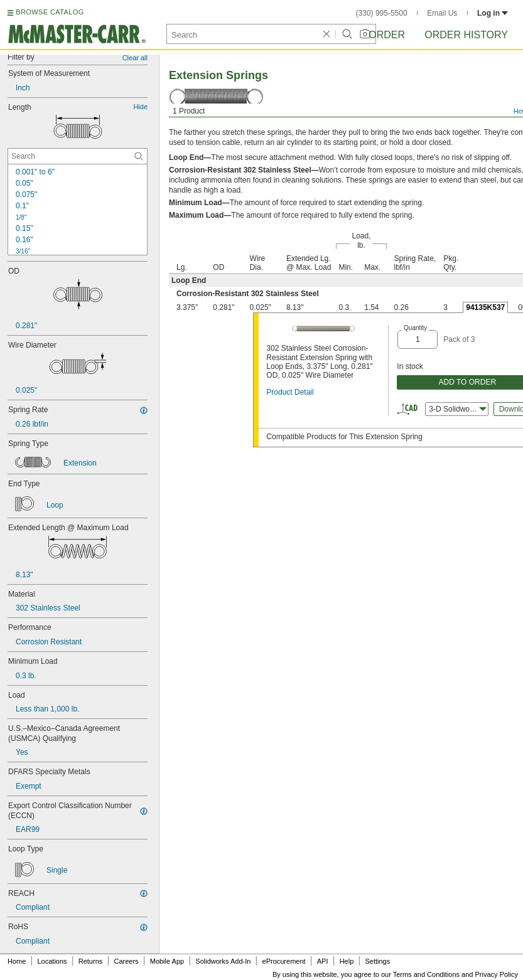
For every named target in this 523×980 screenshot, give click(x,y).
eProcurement (284, 961)
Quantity (415, 328)
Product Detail (290, 392)
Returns (91, 961)
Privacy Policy (497, 974)
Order (387, 35)
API (323, 961)
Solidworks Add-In (223, 961)
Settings (377, 961)
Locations (52, 961)
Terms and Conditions (426, 974)
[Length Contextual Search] (78, 156)
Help (347, 961)
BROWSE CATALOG (50, 12)
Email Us (442, 13)
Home (17, 961)
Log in (493, 13)
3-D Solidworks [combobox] (458, 409)
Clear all (135, 58)
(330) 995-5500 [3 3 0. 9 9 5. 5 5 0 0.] (382, 13)
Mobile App (167, 961)
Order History (466, 35)
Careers (126, 961)
